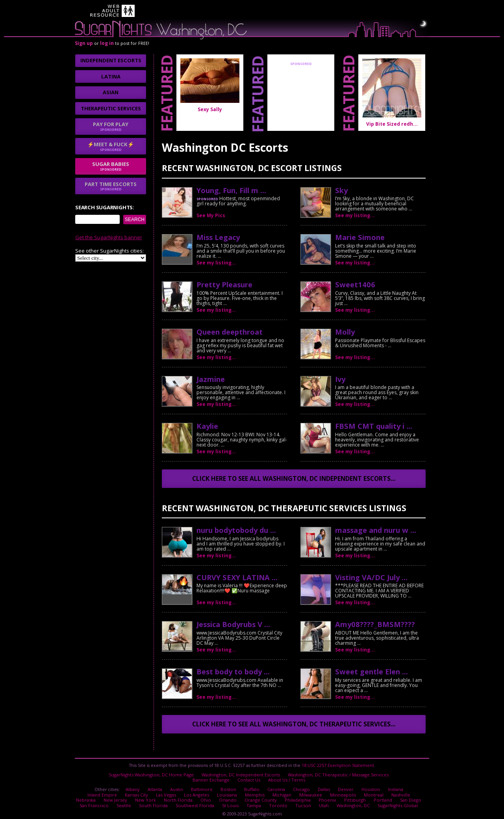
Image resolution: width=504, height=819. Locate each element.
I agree (157, 443)
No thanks (199, 443)
